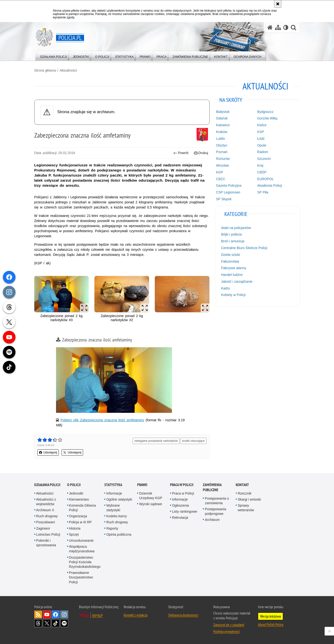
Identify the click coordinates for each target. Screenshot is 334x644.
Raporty (112, 528)
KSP (261, 132)
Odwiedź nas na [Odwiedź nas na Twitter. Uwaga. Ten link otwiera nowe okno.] (47, 623)
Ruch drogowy (47, 516)
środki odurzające (193, 441)
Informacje (114, 493)
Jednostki (76, 493)
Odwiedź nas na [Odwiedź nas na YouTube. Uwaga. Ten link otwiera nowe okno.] (47, 614)
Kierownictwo (79, 499)
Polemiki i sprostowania (46, 543)
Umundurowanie (81, 540)
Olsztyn (222, 145)
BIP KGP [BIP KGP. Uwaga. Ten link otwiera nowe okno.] (97, 615)
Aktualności (68, 70)
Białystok (223, 112)
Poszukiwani (46, 522)
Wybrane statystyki (113, 508)
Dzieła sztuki (231, 255)
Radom (263, 152)
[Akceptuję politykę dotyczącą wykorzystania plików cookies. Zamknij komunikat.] (278, 4)
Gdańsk (222, 118)
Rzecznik (245, 493)
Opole (262, 145)
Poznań (222, 152)
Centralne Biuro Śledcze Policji (244, 248)
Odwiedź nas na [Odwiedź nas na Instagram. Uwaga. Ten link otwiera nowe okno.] (64, 614)
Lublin (220, 139)
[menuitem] (54, 56)
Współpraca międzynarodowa (82, 549)
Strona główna (45, 70)
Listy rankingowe (185, 511)
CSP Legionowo (228, 192)
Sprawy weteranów (246, 508)
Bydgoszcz (265, 112)
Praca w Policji (182, 485)
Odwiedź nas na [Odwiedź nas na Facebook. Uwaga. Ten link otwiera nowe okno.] (56, 614)
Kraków (222, 132)
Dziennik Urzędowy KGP (151, 496)
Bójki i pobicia (231, 234)
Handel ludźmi (232, 275)
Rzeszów (223, 159)
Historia (75, 528)
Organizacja (78, 516)
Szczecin (264, 159)
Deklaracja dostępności (183, 615)
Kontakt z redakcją (135, 615)
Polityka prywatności (227, 631)
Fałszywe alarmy (234, 268)
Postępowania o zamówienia (217, 501)
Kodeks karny (117, 516)
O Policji (74, 485)
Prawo (142, 485)
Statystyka (113, 485)
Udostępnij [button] (48, 452)
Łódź (261, 139)
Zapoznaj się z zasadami (229, 625)
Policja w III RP (80, 522)
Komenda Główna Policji (82, 508)
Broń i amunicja (233, 241)
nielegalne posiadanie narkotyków (156, 441)
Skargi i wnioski (249, 499)
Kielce (262, 125)
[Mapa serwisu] (278, 27)
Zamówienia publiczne (212, 487)
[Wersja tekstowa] (286, 27)
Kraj (260, 165)
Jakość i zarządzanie (237, 281)
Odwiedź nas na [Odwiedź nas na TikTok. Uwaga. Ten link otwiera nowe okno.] (56, 623)
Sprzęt (74, 534)
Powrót (181, 153)
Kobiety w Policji (233, 295)
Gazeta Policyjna (229, 185)
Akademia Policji (270, 185)
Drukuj (201, 153)
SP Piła (263, 192)
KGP (220, 172)
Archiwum (212, 520)
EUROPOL (265, 179)
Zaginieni (43, 528)
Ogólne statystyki (119, 499)
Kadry (225, 288)
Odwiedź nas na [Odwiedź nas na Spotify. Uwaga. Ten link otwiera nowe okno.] (64, 623)
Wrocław (222, 165)
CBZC (220, 179)
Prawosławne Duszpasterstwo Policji (81, 577)
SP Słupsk (224, 199)
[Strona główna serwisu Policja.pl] (270, 27)
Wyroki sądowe (151, 504)
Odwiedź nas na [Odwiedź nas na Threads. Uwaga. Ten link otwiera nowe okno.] (38, 623)
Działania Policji (47, 485)
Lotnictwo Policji (48, 534)
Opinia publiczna (119, 534)
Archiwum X (45, 510)
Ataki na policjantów (236, 228)
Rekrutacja (180, 518)
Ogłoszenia (180, 505)
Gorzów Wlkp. (268, 118)
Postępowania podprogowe (215, 511)
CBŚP (262, 172)
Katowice (223, 125)
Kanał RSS (38, 614)
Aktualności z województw (46, 502)
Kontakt (242, 485)
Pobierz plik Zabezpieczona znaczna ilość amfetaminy (102, 420)
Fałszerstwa (230, 261)
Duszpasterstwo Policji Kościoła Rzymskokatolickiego (85, 562)
